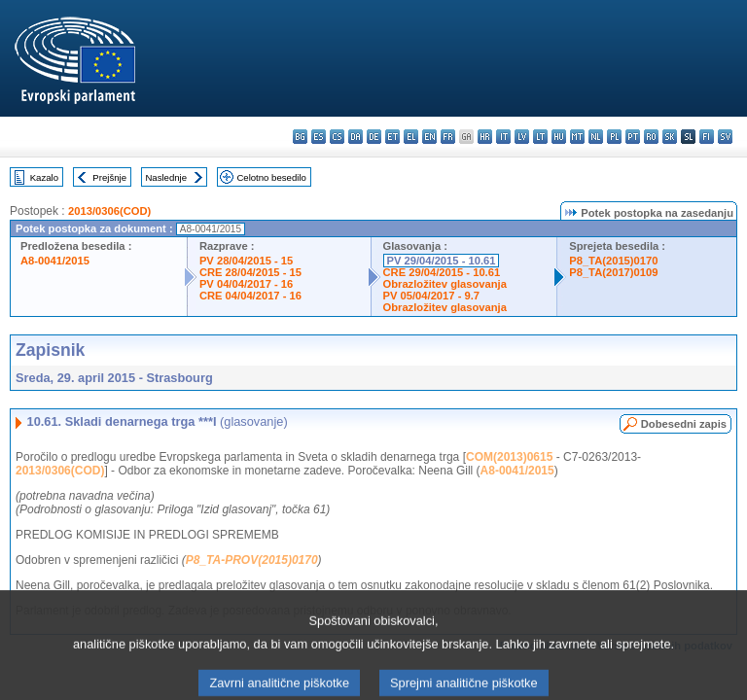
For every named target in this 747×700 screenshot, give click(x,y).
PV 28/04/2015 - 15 (246, 261)
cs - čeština (337, 137)
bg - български (300, 137)
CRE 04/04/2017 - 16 (250, 296)
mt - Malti (577, 137)
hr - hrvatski (485, 137)
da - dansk (356, 137)
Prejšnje (109, 177)
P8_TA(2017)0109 (613, 272)
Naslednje (166, 177)
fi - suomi (707, 137)
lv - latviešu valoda (522, 137)
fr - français (448, 137)
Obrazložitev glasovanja (445, 284)
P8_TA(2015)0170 (613, 261)
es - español (319, 137)
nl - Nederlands (596, 137)
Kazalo (44, 177)
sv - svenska (725, 137)
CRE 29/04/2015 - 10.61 (442, 272)
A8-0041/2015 (55, 261)
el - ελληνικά (411, 137)
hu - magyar (559, 137)
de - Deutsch (374, 137)
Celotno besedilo (271, 177)
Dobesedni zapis (684, 424)
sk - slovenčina (670, 137)
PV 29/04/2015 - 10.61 (442, 261)
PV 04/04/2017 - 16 (246, 284)
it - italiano (503, 137)
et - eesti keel (392, 137)
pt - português (633, 137)
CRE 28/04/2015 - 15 (250, 272)
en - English (429, 137)
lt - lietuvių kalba (540, 137)
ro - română (651, 137)
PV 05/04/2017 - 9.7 (432, 296)
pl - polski (614, 137)
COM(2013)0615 (509, 457)
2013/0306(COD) (109, 211)
